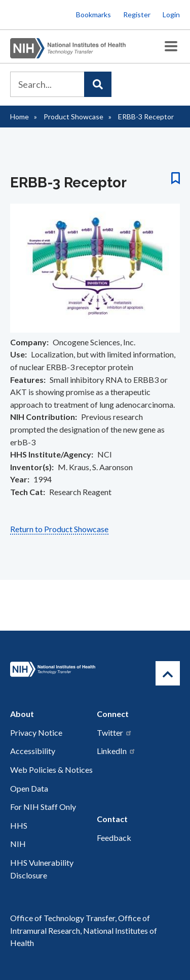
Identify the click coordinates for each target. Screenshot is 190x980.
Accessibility (33, 751)
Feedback (114, 838)
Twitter (115, 732)
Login (171, 14)
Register (137, 14)
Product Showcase (73, 117)
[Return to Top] (168, 673)
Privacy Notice (36, 732)
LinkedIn (116, 751)
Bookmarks (93, 14)
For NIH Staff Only (43, 807)
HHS (19, 825)
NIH (18, 844)
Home (20, 117)
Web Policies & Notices (51, 770)
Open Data (29, 788)
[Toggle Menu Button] (171, 46)
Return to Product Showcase (59, 529)
